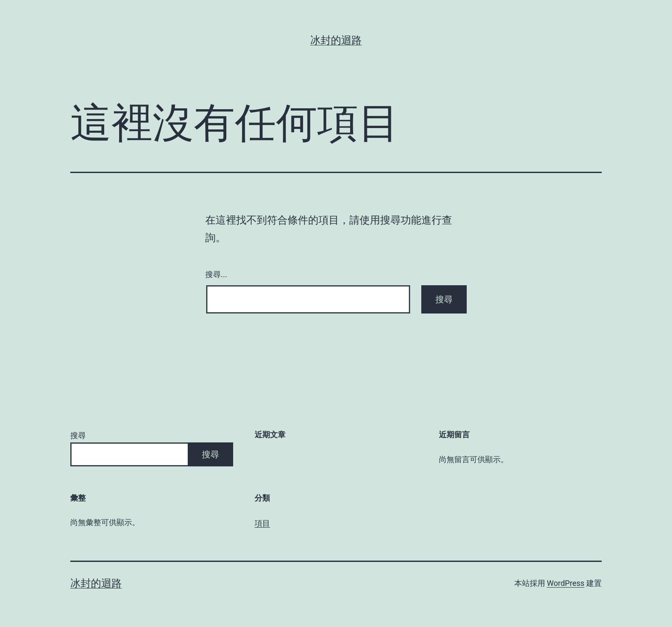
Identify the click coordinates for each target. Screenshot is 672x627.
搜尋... (216, 275)
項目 (262, 523)
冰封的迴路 (336, 40)
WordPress (565, 583)
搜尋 (78, 435)
